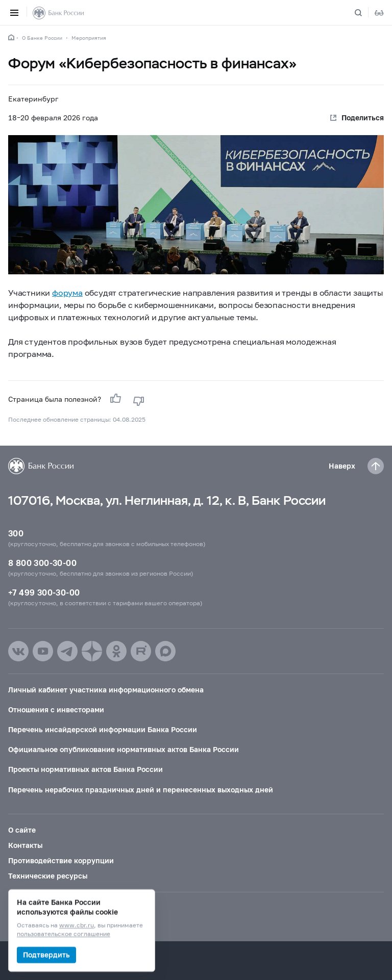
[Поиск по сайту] (364, 13)
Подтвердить (46, 955)
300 (16, 533)
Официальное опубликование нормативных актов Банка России (124, 749)
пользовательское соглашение (64, 934)
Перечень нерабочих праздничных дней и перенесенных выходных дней (141, 790)
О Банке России (42, 38)
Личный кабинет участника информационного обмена (106, 690)
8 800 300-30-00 (42, 563)
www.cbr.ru (77, 926)
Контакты (25, 845)
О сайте (22, 830)
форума (67, 292)
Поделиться (363, 118)
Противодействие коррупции (61, 860)
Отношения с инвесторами (56, 710)
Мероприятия (89, 38)
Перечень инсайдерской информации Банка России (103, 729)
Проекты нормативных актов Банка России (85, 769)
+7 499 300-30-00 (44, 592)
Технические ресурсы (48, 876)
